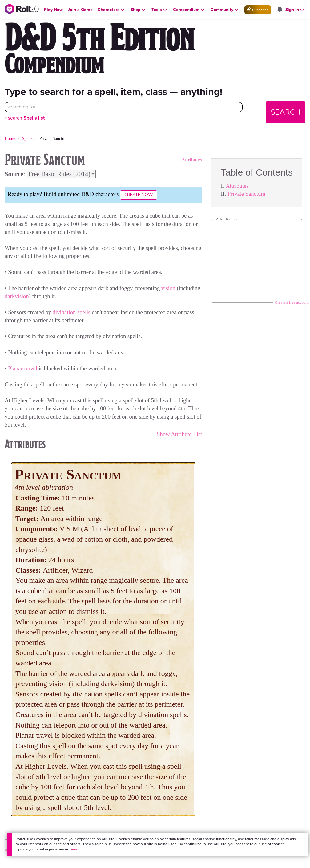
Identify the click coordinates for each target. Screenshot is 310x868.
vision (168, 288)
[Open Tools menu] (160, 10)
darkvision (17, 296)
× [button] (304, 840)
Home (10, 138)
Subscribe (258, 10)
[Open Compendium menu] (189, 10)
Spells (27, 138)
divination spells (72, 312)
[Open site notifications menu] (280, 10)
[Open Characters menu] (112, 10)
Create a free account (292, 302)
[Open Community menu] (225, 10)
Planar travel (23, 368)
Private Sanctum (246, 194)
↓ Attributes (190, 160)
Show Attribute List (179, 434)
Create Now (139, 195)
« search (25, 118)
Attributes (237, 186)
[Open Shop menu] (139, 10)
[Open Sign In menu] (295, 10)
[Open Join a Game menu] (80, 10)
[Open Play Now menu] (53, 10)
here (73, 849)
